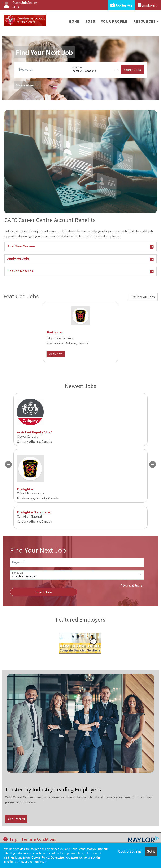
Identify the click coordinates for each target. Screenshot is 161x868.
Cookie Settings (130, 851)
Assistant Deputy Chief (34, 432)
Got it (151, 851)
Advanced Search (27, 85)
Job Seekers (121, 5)
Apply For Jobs (80, 259)
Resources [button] (144, 21)
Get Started (16, 819)
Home (74, 21)
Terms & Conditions (39, 839)
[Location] (95, 70)
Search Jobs (132, 70)
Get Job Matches (80, 271)
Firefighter (55, 332)
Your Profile (114, 21)
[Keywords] (43, 70)
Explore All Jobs (143, 297)
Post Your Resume (80, 247)
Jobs (90, 21)
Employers (147, 5)
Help (10, 839)
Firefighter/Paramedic (34, 512)
